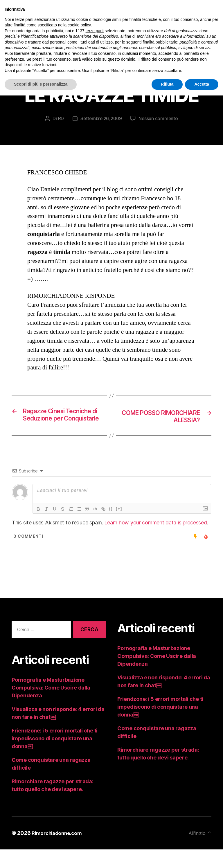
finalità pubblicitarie (160, 42)
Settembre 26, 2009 (101, 128)
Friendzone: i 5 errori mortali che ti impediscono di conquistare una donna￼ (55, 757)
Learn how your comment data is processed (155, 541)
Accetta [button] (202, 84)
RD (59, 128)
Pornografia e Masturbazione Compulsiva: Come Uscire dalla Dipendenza (51, 706)
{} (111, 527)
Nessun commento (160, 128)
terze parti (95, 31)
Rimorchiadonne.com (59, 852)
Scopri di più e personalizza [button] (41, 84)
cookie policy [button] (79, 25)
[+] (119, 527)
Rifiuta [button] (167, 84)
